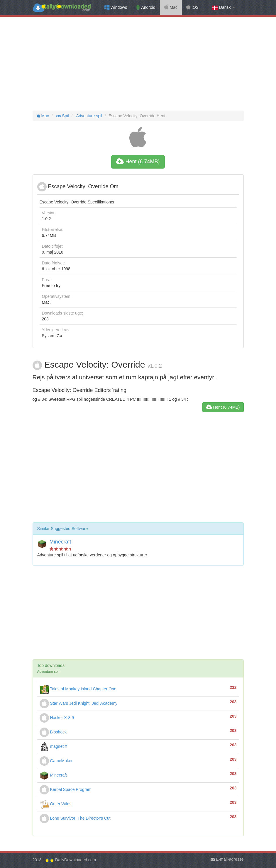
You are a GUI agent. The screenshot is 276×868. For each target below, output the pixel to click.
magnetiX (54, 746)
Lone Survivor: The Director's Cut (75, 818)
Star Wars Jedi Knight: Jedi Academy (79, 703)
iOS (192, 7)
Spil (62, 116)
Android (145, 7)
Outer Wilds (56, 804)
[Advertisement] (138, 64)
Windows (116, 7)
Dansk (223, 7)
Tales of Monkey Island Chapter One (78, 689)
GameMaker (56, 761)
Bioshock (53, 732)
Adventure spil (89, 116)
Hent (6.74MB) (138, 162)
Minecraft (60, 542)
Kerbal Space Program (66, 789)
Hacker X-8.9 (57, 718)
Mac (171, 7)
